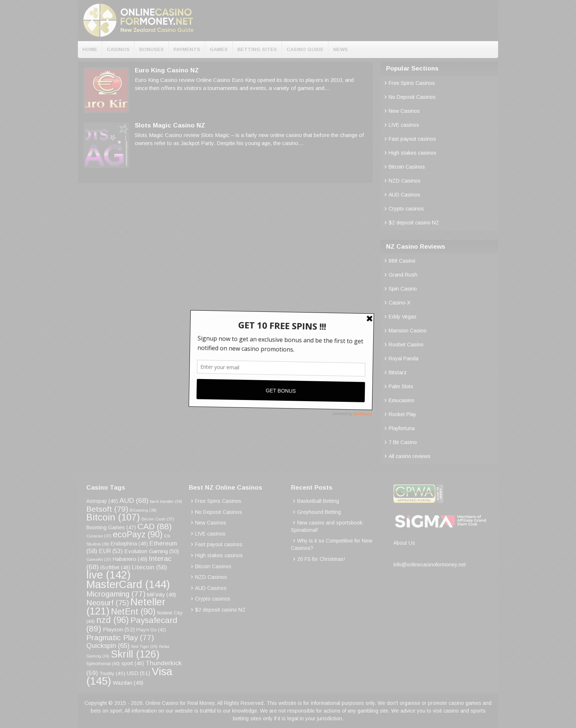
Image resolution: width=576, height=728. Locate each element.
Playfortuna (402, 428)
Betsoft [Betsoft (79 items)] (107, 509)
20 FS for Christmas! (321, 559)
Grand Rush (403, 275)
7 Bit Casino (403, 442)
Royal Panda (404, 358)
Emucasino (402, 400)
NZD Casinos (405, 181)
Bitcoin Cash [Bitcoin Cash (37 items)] (158, 519)
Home (90, 49)
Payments (187, 49)
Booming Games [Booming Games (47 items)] (111, 527)
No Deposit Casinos (412, 97)
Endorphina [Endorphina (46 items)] (129, 544)
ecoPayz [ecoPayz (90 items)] (138, 534)
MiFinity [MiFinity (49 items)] (161, 595)
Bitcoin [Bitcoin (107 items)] (113, 517)
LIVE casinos (404, 125)
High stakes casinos (413, 153)
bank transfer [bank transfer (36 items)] (166, 501)
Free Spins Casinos (412, 83)
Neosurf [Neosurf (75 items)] (108, 603)
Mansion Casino (408, 331)
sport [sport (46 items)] (133, 663)
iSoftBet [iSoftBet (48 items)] (115, 567)
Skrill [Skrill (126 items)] (135, 654)
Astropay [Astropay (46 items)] (102, 501)
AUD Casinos (404, 195)
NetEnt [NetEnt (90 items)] (133, 612)
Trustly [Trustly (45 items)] (112, 673)
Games (219, 49)
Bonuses (152, 49)
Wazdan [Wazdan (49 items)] (128, 683)
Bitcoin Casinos (407, 167)
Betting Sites (257, 49)
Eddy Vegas (403, 317)
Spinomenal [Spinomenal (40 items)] (103, 664)
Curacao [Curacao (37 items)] (99, 536)
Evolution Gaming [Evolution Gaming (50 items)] (152, 551)
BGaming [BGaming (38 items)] (143, 510)
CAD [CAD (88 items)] (155, 526)
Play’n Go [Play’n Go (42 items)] (151, 630)
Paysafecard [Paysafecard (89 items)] (132, 624)
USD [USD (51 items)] (138, 673)
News (341, 49)
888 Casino (402, 261)
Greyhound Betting (319, 512)
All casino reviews (410, 456)
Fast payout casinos (412, 139)
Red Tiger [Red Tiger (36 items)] (144, 646)
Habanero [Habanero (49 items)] (130, 559)
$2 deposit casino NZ (414, 223)
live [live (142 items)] (109, 575)
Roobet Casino (406, 345)
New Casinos (404, 111)
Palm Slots (401, 386)
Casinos (118, 49)
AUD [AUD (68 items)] (134, 500)
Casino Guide (305, 49)
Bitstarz (398, 372)
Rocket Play (402, 414)
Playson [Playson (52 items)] (119, 629)
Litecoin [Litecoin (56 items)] (150, 567)
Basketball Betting (318, 501)
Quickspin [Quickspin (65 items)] (108, 646)
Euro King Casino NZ (167, 70)
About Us (404, 543)
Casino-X (399, 303)
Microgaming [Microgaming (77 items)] (116, 594)
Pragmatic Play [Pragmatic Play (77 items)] (120, 637)
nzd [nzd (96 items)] (113, 620)
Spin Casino (403, 289)
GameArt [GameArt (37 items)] (99, 559)
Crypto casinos (406, 209)
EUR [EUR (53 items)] (111, 551)
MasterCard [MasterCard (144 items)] (128, 584)
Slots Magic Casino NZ (170, 125)
